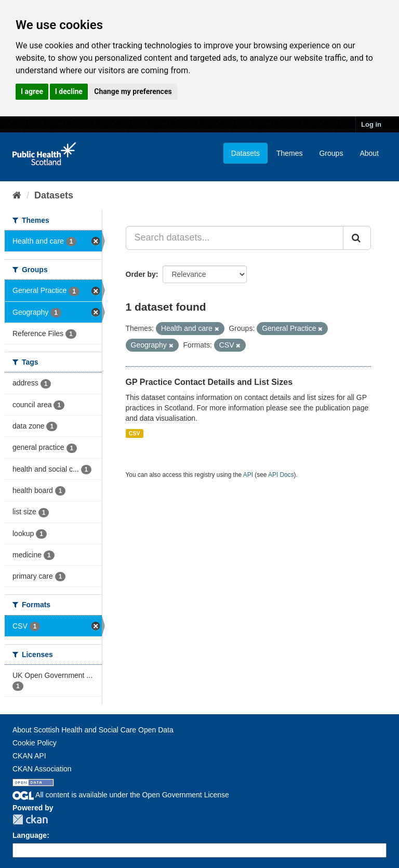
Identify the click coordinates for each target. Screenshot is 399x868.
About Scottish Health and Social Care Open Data (93, 730)
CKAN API (29, 756)
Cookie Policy (35, 743)
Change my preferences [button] (133, 91)
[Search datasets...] (235, 238)
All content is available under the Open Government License (121, 795)
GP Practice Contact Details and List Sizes (209, 382)
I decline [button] (69, 91)
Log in (371, 124)
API (248, 475)
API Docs (281, 475)
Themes (290, 153)
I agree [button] (32, 91)
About (369, 153)
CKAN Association (42, 769)
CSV (135, 433)
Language (30, 835)
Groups (331, 153)
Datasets (245, 153)
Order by (141, 274)
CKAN (30, 819)
